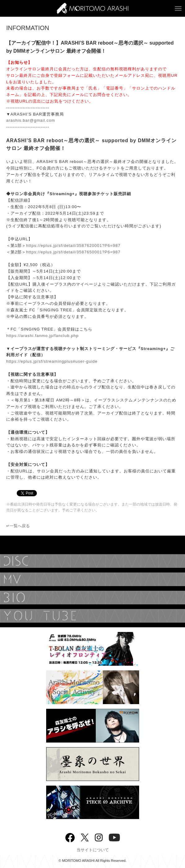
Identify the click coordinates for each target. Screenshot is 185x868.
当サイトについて (93, 850)
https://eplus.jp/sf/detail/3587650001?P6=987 (73, 252)
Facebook (70, 836)
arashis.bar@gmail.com (31, 120)
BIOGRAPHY (92, 598)
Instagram (99, 837)
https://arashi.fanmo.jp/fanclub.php (42, 336)
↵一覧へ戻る (18, 526)
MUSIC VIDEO (92, 579)
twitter (85, 837)
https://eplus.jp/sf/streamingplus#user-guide (52, 361)
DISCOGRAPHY (92, 561)
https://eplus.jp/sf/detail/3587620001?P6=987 (73, 245)
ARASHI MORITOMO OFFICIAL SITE (92, 8)
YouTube (92, 616)
